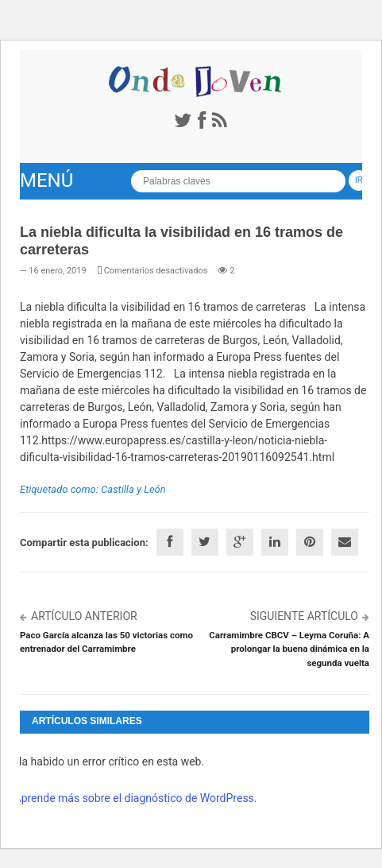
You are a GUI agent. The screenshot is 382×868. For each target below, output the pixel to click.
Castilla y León (133, 489)
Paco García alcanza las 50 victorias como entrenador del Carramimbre (106, 642)
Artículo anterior (84, 616)
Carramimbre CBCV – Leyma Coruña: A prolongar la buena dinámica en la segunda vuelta (289, 649)
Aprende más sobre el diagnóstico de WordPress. (136, 798)
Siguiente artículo (304, 616)
